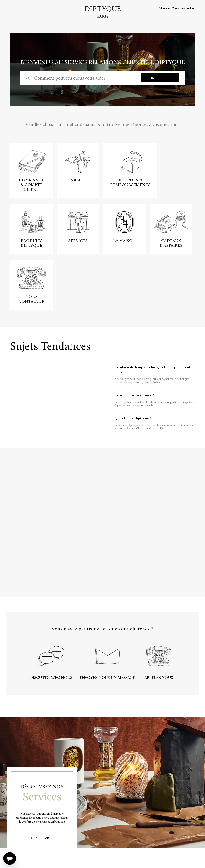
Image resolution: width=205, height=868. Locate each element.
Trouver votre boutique (183, 8)
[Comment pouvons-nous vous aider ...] (84, 78)
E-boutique (164, 8)
